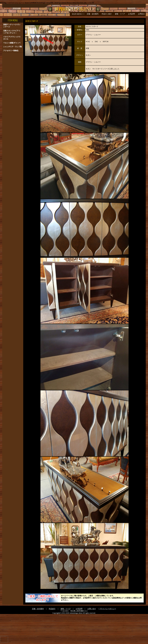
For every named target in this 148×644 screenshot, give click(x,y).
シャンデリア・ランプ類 (13, 77)
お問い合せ (92, 639)
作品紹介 (52, 639)
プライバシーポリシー (108, 639)
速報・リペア (120, 14)
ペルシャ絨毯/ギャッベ (12, 73)
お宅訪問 (131, 14)
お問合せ (141, 14)
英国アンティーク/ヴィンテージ (12, 56)
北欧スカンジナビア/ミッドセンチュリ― (12, 62)
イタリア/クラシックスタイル (12, 68)
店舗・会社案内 (93, 14)
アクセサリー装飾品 (11, 81)
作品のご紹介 (107, 14)
